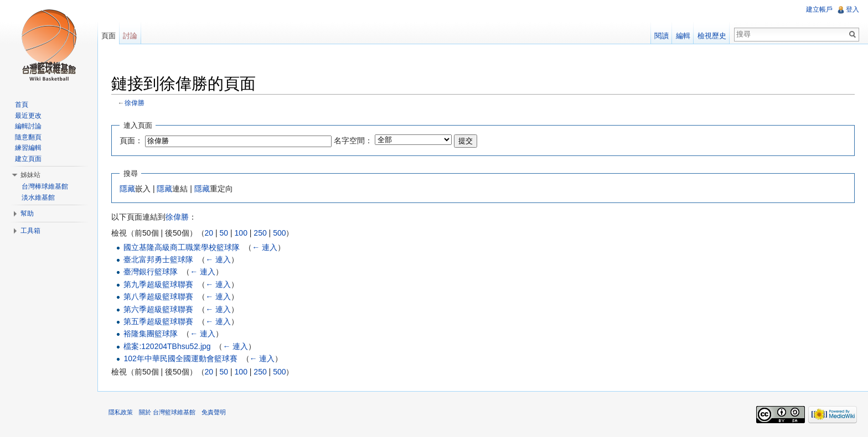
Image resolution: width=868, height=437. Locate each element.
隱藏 (127, 189)
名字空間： (353, 141)
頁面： (131, 141)
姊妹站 (30, 175)
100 (241, 233)
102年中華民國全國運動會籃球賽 (180, 358)
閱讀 (662, 36)
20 (209, 233)
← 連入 (265, 247)
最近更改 (28, 116)
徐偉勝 (135, 103)
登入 (852, 9)
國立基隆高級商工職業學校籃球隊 (182, 247)
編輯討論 (28, 126)
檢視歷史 (712, 36)
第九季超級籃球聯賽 (158, 284)
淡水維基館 (38, 197)
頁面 (108, 36)
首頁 (22, 105)
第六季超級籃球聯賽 (158, 309)
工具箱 (30, 231)
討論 (130, 36)
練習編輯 (28, 148)
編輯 (683, 36)
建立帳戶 (819, 9)
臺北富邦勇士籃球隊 (158, 259)
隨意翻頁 (28, 137)
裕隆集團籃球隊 (151, 334)
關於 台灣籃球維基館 (167, 412)
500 (279, 233)
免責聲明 (214, 412)
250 (260, 233)
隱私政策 (121, 412)
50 (224, 233)
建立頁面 (28, 159)
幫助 (27, 214)
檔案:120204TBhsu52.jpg (167, 346)
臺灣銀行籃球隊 (151, 272)
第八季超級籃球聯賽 (158, 296)
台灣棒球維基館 (45, 186)
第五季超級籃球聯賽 (158, 321)
